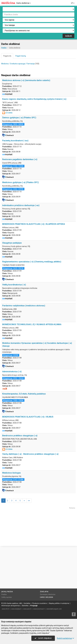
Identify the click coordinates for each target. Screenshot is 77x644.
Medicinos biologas (12, 510)
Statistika (25, 606)
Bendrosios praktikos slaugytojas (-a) (20, 473)
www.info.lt (6, 609)
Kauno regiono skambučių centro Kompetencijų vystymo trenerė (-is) (34, 99)
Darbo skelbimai (24, 3)
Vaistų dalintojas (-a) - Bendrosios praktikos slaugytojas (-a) (30, 491)
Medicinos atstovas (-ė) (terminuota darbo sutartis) (26, 80)
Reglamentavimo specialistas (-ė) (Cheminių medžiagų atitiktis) (32, 262)
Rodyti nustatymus (65, 638)
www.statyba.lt (16, 609)
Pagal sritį (7, 56)
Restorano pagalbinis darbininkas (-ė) (20, 159)
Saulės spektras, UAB (14, 603)
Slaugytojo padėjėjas (12, 243)
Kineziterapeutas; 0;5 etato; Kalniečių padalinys (24, 431)
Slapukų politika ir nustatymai (59, 603)
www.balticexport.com (54, 609)
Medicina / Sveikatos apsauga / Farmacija (18, 64)
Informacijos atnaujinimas (11, 606)
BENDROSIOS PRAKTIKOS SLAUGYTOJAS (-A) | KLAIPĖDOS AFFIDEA (34, 224)
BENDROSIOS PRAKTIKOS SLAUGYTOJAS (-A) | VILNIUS (28, 454)
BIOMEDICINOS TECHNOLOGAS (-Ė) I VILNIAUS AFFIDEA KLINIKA (32, 362)
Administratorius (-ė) (12, 409)
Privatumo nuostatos (40, 603)
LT (73, 3)
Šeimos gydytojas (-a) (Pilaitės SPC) (19, 118)
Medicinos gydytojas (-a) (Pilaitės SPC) (21, 182)
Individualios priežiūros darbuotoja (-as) (21, 205)
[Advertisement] (39, 322)
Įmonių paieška (7, 592)
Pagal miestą (21, 56)
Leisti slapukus (43, 638)
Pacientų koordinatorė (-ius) (15, 141)
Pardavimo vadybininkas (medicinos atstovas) (24, 343)
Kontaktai (27, 603)
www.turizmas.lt (39, 609)
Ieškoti (68, 36)
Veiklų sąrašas (7, 597)
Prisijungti (34, 606)
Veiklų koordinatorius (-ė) (14, 285)
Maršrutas (52, 594)
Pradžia (4, 594)
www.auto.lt (27, 609)
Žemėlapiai (44, 592)
